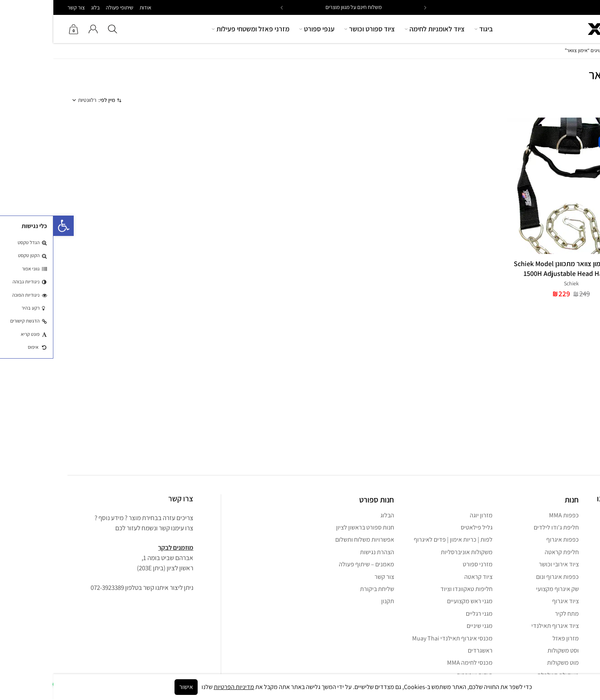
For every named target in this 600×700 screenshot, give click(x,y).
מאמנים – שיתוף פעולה (313, 564)
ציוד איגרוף (512, 601)
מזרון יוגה (428, 515)
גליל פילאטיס (423, 527)
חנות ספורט (323, 500)
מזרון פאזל (512, 638)
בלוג (42, 7)
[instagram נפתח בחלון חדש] (575, 518)
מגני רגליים (426, 614)
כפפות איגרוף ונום (504, 577)
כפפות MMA (511, 515)
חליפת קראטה (508, 552)
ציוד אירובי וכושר (505, 564)
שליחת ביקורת (324, 589)
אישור (133, 687)
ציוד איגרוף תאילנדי (502, 626)
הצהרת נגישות (324, 552)
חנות (581, 50)
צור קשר (23, 7)
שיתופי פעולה (66, 7)
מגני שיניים (426, 626)
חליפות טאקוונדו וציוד (413, 589)
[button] (229, 8)
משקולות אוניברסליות (413, 552)
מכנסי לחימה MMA (416, 663)
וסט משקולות (510, 650)
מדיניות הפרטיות (181, 687)
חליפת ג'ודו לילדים (503, 527)
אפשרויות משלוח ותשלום (311, 540)
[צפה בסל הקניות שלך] (20, 29)
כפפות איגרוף (509, 540)
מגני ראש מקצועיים (416, 601)
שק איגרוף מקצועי (504, 589)
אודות (92, 7)
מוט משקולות (510, 663)
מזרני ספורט (424, 564)
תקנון (334, 601)
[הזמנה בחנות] (39, 100)
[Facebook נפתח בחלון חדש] (557, 518)
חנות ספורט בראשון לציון (312, 527)
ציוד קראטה (425, 577)
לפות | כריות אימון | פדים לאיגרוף (400, 540)
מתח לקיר (514, 614)
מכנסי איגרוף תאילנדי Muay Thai (399, 638)
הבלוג (334, 515)
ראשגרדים (427, 650)
